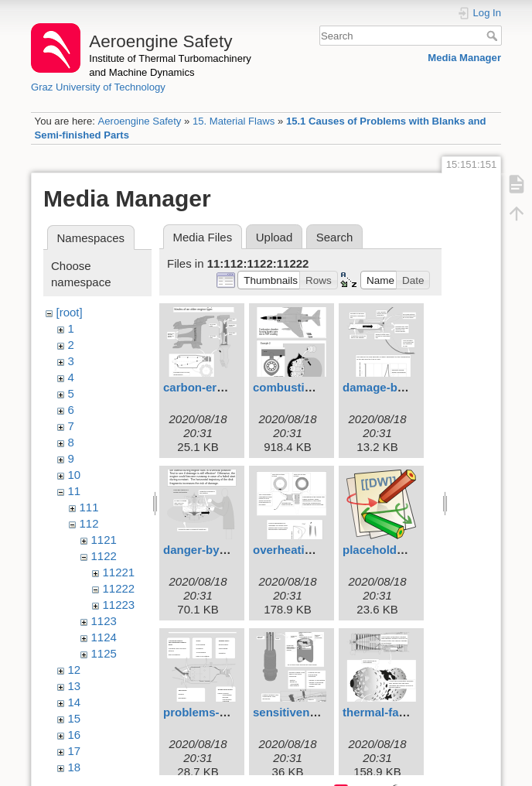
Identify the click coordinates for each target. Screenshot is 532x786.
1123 (104, 621)
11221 (119, 572)
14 (75, 702)
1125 (104, 653)
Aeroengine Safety (139, 121)
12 (75, 670)
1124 (104, 637)
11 (75, 491)
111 (89, 507)
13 (75, 686)
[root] (70, 312)
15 (75, 718)
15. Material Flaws (234, 121)
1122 (104, 556)
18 (75, 767)
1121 (104, 540)
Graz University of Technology (98, 87)
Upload (275, 237)
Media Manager (464, 58)
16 (75, 735)
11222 (119, 588)
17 (75, 751)
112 (89, 523)
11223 (119, 605)
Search (494, 36)
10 (75, 475)
